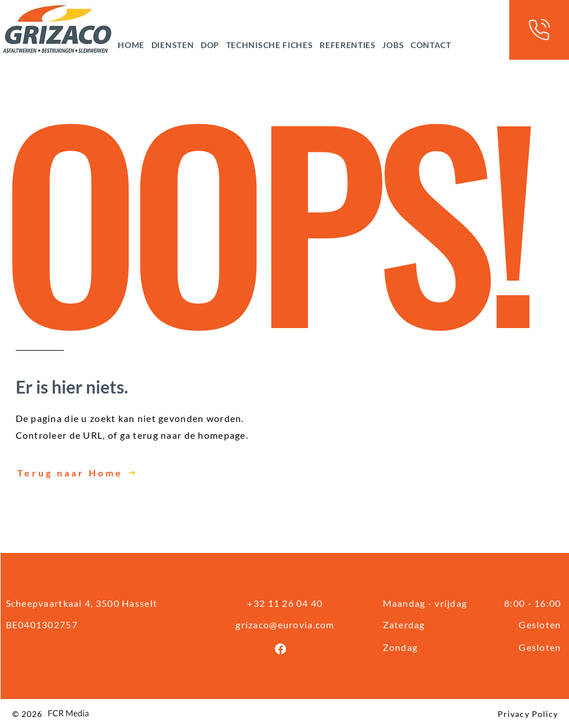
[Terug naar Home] (121, 473)
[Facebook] (280, 649)
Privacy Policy (528, 714)
